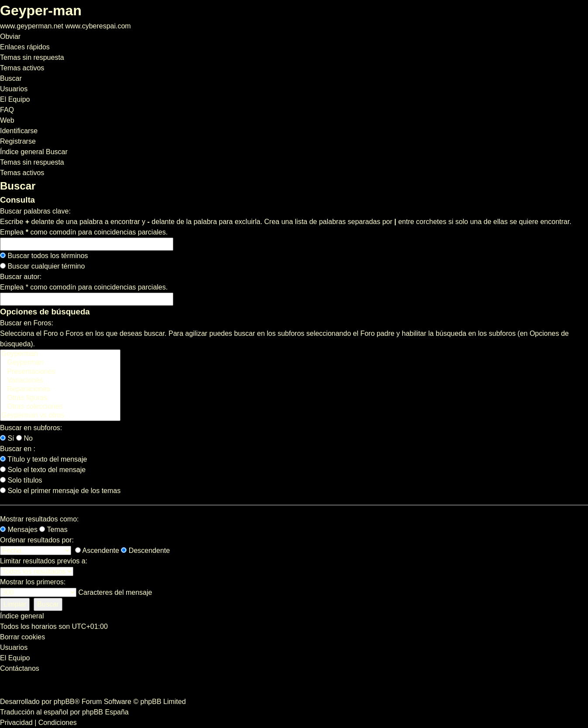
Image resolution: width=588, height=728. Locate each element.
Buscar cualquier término (42, 266)
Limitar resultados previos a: (44, 561)
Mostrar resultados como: (40, 519)
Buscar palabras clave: (35, 211)
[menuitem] (32, 57)
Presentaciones (60, 372)
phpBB (64, 702)
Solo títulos (21, 480)
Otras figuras (60, 398)
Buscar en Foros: (27, 323)
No (24, 438)
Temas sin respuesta (32, 162)
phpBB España (105, 712)
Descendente (145, 550)
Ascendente (97, 550)
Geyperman (60, 354)
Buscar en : (18, 449)
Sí (7, 438)
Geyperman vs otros (60, 416)
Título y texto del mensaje (43, 459)
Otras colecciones (60, 407)
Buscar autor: (21, 277)
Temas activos (22, 173)
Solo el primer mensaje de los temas (60, 491)
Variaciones (60, 381)
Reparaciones (60, 390)
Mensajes (19, 530)
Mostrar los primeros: (33, 582)
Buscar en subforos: (31, 428)
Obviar (10, 36)
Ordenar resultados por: (37, 540)
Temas (53, 530)
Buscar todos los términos (44, 256)
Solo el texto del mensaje (43, 470)
